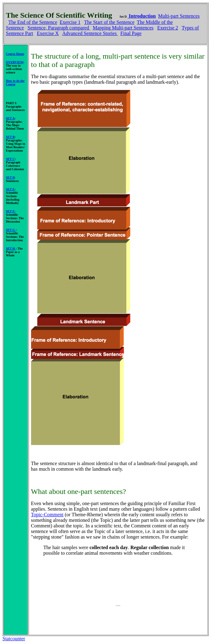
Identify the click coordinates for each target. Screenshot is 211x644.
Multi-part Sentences (179, 16)
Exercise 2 (168, 28)
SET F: (11, 211)
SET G (11, 230)
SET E (10, 189)
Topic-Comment (47, 515)
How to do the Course (15, 82)
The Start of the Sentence (109, 22)
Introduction (142, 16)
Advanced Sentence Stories (90, 33)
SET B (10, 137)
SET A (10, 118)
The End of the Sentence (33, 22)
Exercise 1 (70, 22)
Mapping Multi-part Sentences (123, 28)
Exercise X (48, 33)
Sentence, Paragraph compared (59, 28)
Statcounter (14, 639)
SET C (10, 159)
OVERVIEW (15, 62)
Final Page (131, 33)
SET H (11, 249)
